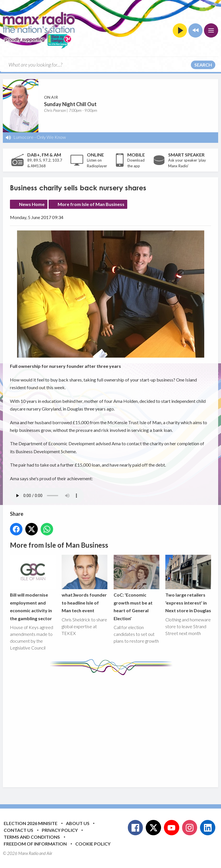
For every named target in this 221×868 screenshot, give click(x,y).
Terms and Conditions (32, 837)
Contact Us (18, 830)
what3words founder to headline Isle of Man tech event (85, 584)
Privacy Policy (60, 830)
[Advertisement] (115, 727)
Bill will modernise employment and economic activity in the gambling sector (33, 588)
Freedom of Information (35, 844)
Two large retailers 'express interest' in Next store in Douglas (188, 584)
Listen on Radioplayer (97, 163)
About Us (78, 823)
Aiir (49, 853)
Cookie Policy (93, 844)
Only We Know (51, 137)
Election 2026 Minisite (31, 823)
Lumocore (23, 137)
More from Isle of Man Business (91, 204)
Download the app (136, 163)
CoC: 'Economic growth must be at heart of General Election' (136, 588)
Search (203, 65)
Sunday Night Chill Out (70, 104)
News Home (32, 204)
